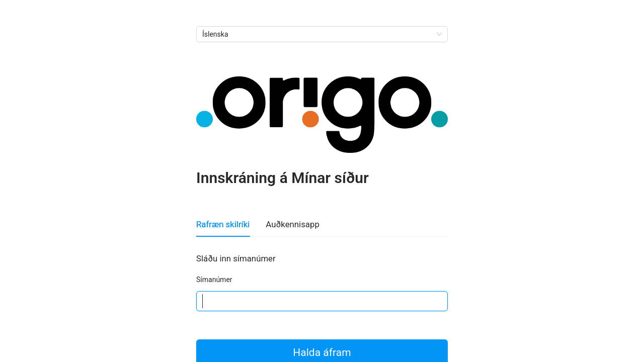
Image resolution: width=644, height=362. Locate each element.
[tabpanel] (322, 282)
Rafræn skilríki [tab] (223, 224)
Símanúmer (214, 280)
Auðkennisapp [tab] (292, 224)
